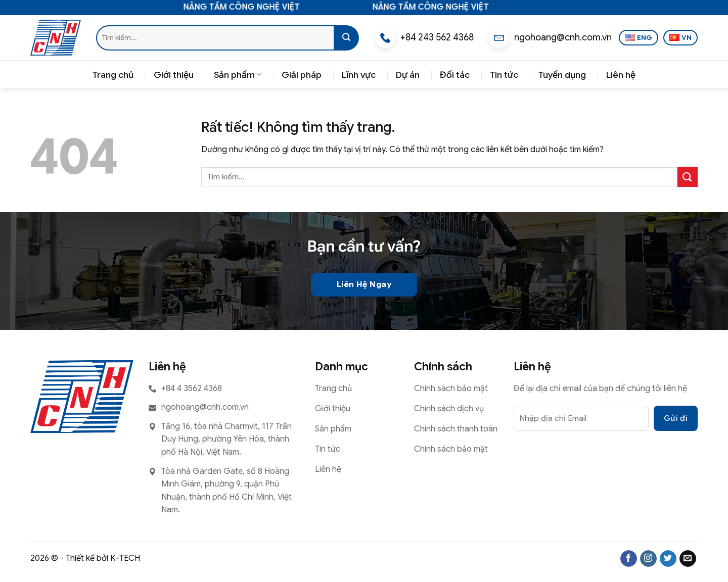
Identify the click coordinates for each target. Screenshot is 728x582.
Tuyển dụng (562, 75)
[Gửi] (346, 38)
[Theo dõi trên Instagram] (648, 559)
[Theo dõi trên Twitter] (668, 559)
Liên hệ (621, 75)
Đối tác (455, 75)
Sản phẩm (238, 75)
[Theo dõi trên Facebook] (629, 559)
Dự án (408, 75)
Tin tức (504, 75)
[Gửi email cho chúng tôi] (688, 559)
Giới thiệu (174, 75)
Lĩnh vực (359, 75)
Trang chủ (113, 75)
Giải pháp (302, 75)
